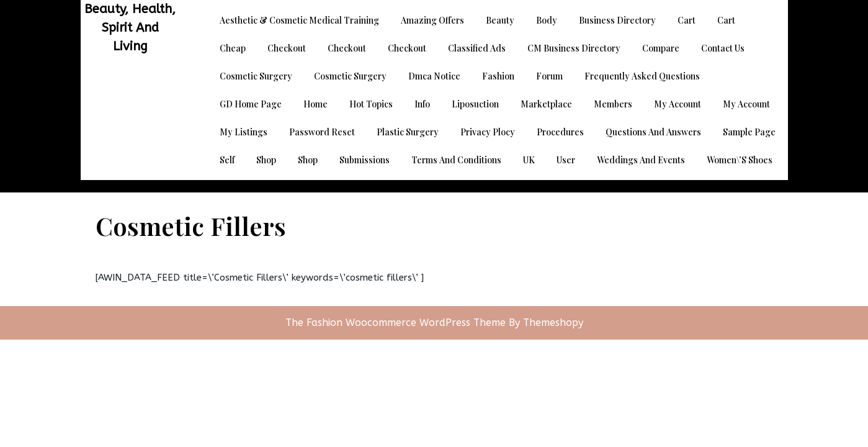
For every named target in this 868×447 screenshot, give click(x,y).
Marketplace (546, 104)
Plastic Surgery (408, 132)
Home (315, 104)
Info (422, 104)
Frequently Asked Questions (642, 76)
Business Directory (617, 20)
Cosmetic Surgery (256, 76)
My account (678, 104)
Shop (266, 160)
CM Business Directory (574, 48)
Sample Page (749, 132)
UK (529, 160)
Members (613, 104)
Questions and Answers (653, 132)
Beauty (500, 20)
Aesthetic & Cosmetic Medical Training (299, 20)
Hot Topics (371, 104)
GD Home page (251, 104)
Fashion (498, 76)
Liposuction (475, 104)
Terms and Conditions (456, 160)
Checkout (287, 48)
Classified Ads (477, 48)
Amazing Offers (432, 20)
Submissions (365, 160)
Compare (661, 48)
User (566, 160)
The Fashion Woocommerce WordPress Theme (397, 323)
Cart (687, 20)
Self (227, 160)
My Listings (244, 132)
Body (547, 20)
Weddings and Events (641, 160)
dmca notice (434, 76)
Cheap (233, 48)
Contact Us (723, 48)
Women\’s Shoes (740, 160)
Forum (549, 76)
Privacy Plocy (488, 132)
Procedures (560, 132)
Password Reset (322, 132)
